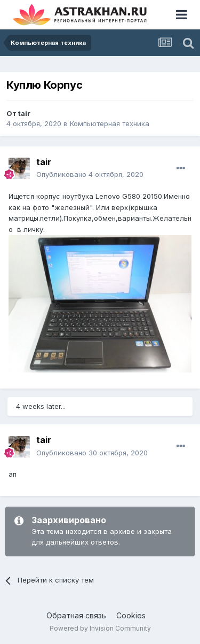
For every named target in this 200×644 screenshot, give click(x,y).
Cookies (131, 615)
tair (24, 113)
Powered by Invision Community (100, 628)
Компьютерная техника (110, 123)
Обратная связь (76, 615)
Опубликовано (90, 174)
